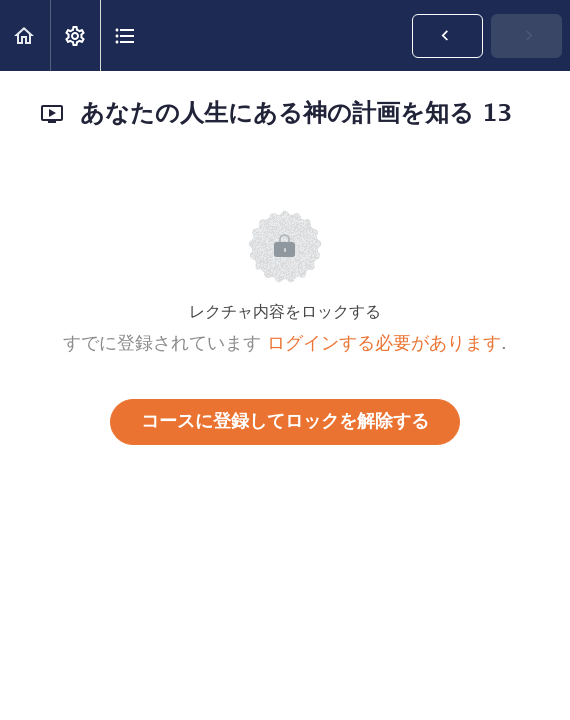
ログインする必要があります (384, 344)
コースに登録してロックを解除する (285, 422)
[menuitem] (75, 35)
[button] (25, 35)
